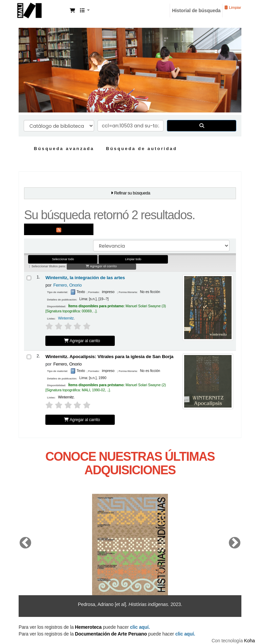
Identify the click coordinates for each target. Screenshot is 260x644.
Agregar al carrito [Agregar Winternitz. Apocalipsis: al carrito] (82, 420)
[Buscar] (202, 126)
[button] (72, 11)
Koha (250, 641)
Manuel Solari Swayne (43, 9)
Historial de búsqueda (196, 11)
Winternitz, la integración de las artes (85, 278)
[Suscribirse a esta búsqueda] (59, 229)
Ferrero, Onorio (67, 285)
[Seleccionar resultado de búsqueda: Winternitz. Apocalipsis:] (29, 357)
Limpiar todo (133, 259)
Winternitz (66, 318)
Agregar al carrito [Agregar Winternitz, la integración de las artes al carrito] (82, 341)
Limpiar (233, 7)
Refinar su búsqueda (132, 193)
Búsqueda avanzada (64, 149)
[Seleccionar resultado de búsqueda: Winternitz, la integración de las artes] (29, 278)
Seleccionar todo (63, 259)
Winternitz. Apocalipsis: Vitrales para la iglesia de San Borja (109, 357)
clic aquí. (185, 634)
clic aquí (139, 627)
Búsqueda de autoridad (142, 149)
